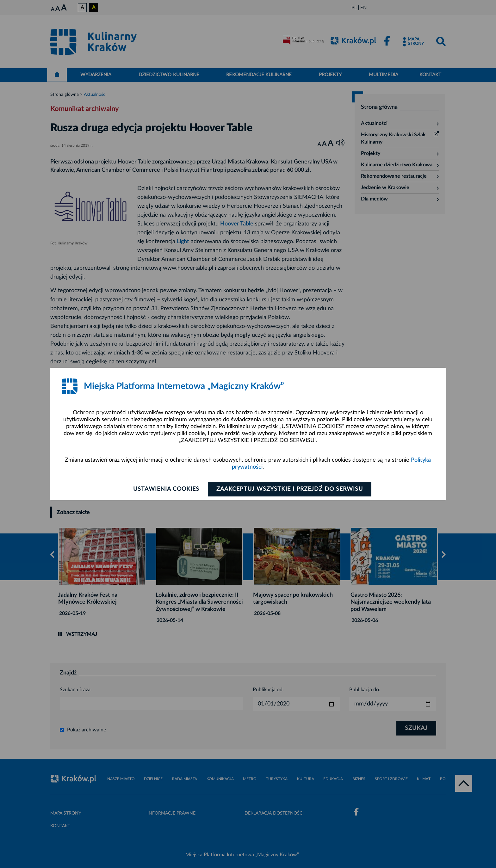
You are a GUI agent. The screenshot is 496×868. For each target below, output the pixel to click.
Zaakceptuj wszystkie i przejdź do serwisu (290, 489)
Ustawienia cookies (166, 489)
